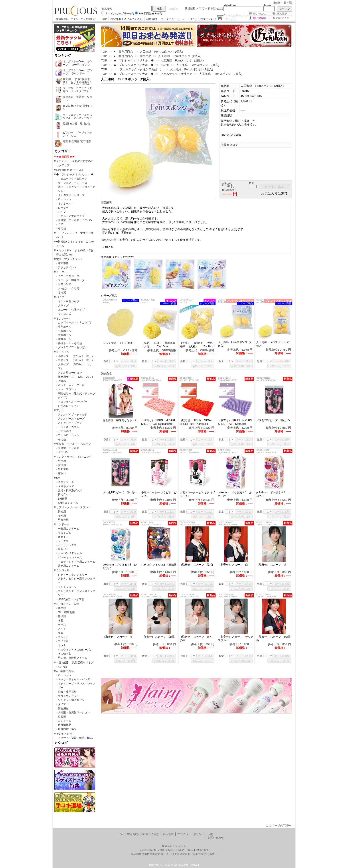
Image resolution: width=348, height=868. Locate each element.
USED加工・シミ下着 (71, 599)
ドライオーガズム (69, 427)
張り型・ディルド (69, 448)
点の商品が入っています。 (236, 17)
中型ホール (65, 331)
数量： (107, 361)
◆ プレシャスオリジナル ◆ (75, 174)
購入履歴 (281, 14)
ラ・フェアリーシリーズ (73, 183)
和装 (61, 633)
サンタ (62, 645)
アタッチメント (67, 267)
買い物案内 (258, 18)
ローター (63, 208)
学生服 (62, 608)
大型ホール (65, 335)
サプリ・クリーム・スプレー (73, 507)
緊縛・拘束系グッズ (70, 490)
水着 (61, 621)
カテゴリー (63, 151)
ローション (65, 199)
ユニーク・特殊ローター (73, 280)
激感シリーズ (66, 482)
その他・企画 (64, 734)
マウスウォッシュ (69, 696)
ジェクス (63, 541)
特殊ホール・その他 (70, 343)
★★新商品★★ (65, 157)
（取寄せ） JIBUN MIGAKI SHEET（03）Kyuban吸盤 (159, 422)
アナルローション (69, 435)
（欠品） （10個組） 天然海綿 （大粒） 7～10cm (197, 345)
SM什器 (63, 499)
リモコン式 (65, 284)
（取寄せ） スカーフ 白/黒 (158, 637)
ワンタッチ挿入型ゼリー (73, 700)
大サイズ (63, 306)
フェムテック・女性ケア (73, 179)
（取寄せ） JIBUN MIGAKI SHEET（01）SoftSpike (236, 422)
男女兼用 (63, 469)
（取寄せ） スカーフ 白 (233, 565)
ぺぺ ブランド (67, 389)
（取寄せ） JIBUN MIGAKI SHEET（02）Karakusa (197, 422)
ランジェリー (64, 570)
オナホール (65, 204)
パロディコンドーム (70, 558)
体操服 (62, 616)
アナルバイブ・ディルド (73, 415)
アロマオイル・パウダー (73, 402)
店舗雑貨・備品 (67, 729)
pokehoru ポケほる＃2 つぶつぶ (273, 494)
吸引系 (62, 293)
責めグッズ (65, 494)
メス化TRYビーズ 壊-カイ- (273, 420)
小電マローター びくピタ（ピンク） (159, 494)
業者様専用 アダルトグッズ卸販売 (76, 19)
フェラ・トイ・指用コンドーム (77, 562)
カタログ (61, 743)
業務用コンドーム (69, 566)
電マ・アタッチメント (69, 259)
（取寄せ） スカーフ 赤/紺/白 (273, 639)
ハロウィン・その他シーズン (75, 650)
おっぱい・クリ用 (69, 289)
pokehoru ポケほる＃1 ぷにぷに (235, 494)
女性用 (62, 465)
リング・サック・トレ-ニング (74, 457)
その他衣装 (65, 654)
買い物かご (258, 14)
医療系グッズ (66, 486)
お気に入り (281, 18)
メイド (62, 629)
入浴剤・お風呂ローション (74, 712)
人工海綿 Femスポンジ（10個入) (274, 344)
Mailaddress (230, 5)
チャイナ (63, 637)
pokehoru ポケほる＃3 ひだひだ (120, 566)
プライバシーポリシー (174, 19)
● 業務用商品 (65, 671)
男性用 (62, 461)
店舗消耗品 (65, 725)
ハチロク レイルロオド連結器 (159, 565)
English (278, 3)
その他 (62, 228)
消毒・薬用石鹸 (67, 692)
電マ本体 (63, 263)
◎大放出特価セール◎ (69, 170)
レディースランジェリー (73, 575)
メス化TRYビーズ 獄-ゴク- (120, 492)
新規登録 (190, 8)
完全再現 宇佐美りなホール (120, 420)
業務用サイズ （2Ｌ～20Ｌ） (76, 377)
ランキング (63, 56)
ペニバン (63, 452)
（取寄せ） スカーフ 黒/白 (196, 565)
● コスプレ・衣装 (68, 604)
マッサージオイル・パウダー (75, 679)
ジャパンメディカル (70, 553)
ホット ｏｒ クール (73, 385)
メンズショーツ (67, 587)
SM (58, 478)
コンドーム (63, 524)
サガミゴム (65, 533)
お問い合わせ (208, 19)
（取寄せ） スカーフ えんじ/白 (196, 639)
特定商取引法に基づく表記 (127, 19)
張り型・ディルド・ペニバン (75, 220)
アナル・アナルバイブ (71, 216)
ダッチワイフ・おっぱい (73, 347)
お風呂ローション (69, 406)
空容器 (62, 381)
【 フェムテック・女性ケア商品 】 (138, 69)
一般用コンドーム (69, 529)
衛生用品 (63, 708)
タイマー (63, 704)
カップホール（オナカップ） (75, 322)
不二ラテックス (67, 545)
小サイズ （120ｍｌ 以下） (76, 356)
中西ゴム (63, 549)
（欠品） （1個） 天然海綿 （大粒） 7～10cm (159, 345)
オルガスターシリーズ (71, 195)
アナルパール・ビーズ (71, 419)
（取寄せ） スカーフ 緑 (271, 565)
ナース (62, 625)
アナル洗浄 (65, 431)
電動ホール (65, 339)
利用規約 (152, 19)
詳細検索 (173, 9)
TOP (104, 19)
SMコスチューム (68, 503)
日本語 (288, 3)
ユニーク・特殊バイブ (71, 310)
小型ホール (65, 327)
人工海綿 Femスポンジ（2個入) (235, 344)
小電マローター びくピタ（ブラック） (197, 494)
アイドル (63, 641)
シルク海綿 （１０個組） (121, 343)
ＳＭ (61, 224)
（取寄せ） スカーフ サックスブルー (236, 639)
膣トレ (62, 473)
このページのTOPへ (279, 825)
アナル (60, 410)
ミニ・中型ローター (70, 276)
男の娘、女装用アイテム (73, 658)
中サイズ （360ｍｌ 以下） (76, 360)
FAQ (194, 19)
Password (269, 5)
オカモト (63, 537)
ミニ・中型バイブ (69, 301)
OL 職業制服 (68, 612)
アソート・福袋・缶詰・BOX (75, 738)
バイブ (62, 212)
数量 (251, 183)
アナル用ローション (70, 373)
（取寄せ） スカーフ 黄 (118, 637)
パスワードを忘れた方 (210, 8)
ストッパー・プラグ (70, 423)
